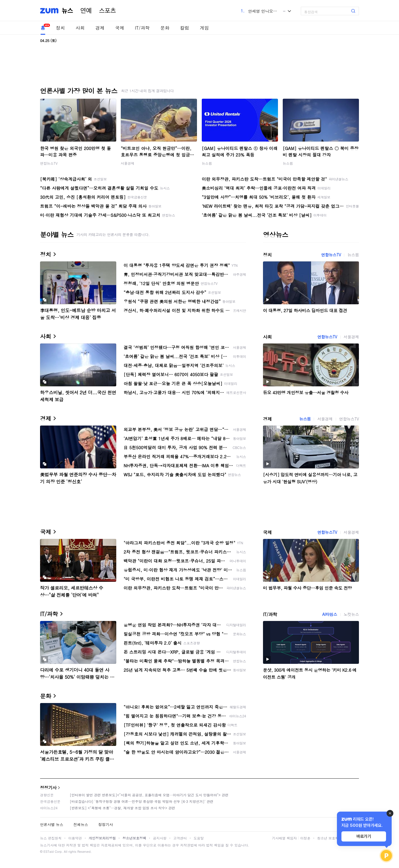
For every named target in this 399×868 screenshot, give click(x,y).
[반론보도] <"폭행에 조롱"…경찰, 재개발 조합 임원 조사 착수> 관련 (122, 808)
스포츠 (108, 11)
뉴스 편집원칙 (51, 838)
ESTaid (49, 852)
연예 (86, 11)
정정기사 (48, 787)
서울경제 (128, 163)
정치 (60, 28)
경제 (100, 28)
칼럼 (185, 28)
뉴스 (67, 11)
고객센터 (180, 838)
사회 (80, 28)
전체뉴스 (81, 824)
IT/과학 (142, 28)
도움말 (199, 838)
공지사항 (160, 838)
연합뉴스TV (49, 163)
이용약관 (75, 838)
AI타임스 (330, 614)
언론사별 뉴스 (52, 824)
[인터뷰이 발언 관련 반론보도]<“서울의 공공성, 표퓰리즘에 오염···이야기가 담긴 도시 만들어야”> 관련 (149, 795)
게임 (204, 28)
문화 (165, 28)
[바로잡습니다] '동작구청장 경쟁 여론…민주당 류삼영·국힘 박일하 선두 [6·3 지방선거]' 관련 (142, 801)
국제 (120, 28)
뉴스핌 (207, 163)
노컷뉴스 (351, 614)
